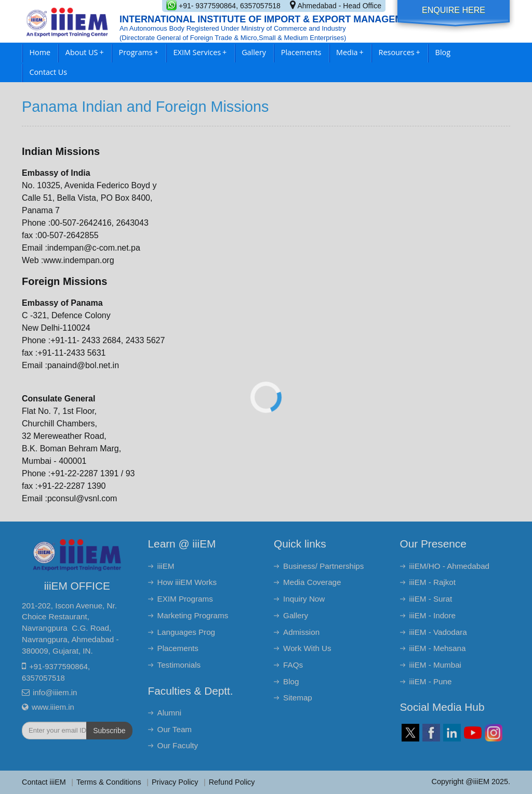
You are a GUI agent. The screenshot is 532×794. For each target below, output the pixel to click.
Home (40, 52)
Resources (400, 52)
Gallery (254, 52)
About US (85, 52)
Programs (139, 52)
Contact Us (48, 72)
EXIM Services (200, 52)
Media (350, 52)
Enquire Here (454, 10)
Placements (301, 52)
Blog (443, 52)
